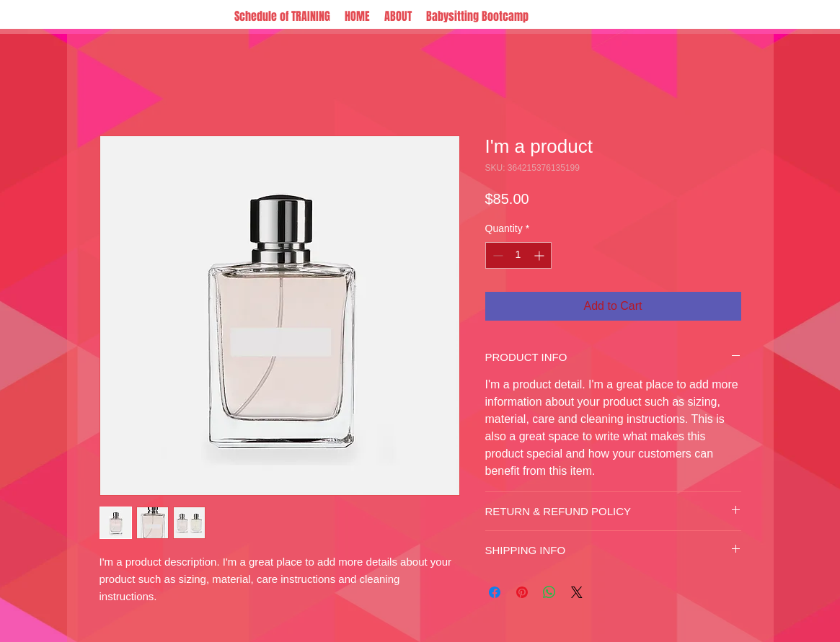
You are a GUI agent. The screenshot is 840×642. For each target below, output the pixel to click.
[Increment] (540, 255)
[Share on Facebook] (495, 592)
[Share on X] (577, 592)
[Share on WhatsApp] (549, 592)
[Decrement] (496, 255)
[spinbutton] (518, 255)
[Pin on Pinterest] (522, 592)
